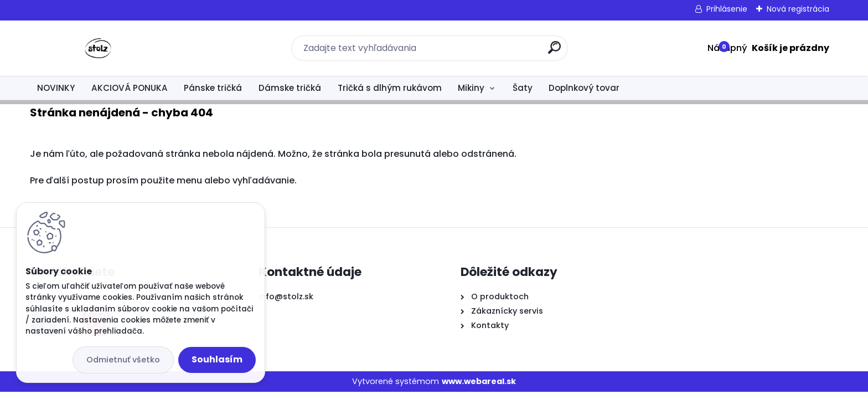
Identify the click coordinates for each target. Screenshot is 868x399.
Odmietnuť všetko (123, 360)
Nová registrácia (798, 9)
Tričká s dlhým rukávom (390, 88)
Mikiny (471, 88)
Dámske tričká (290, 88)
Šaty (523, 88)
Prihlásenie (727, 9)
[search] (554, 52)
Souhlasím (217, 359)
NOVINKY (56, 88)
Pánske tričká (213, 88)
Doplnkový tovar (584, 88)
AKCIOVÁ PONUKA (130, 88)
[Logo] (98, 48)
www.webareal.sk (479, 381)
